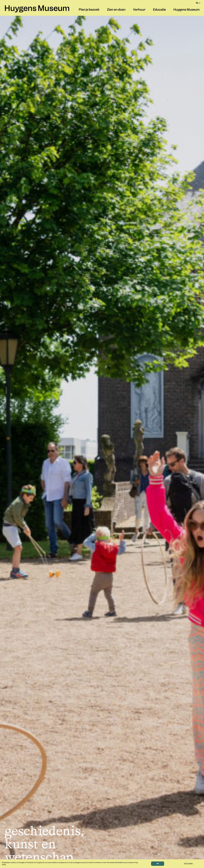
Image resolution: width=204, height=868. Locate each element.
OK (158, 864)
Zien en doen (116, 10)
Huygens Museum (37, 9)
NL (198, 3)
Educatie (159, 10)
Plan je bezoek (89, 10)
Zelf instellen (188, 864)
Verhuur (139, 10)
